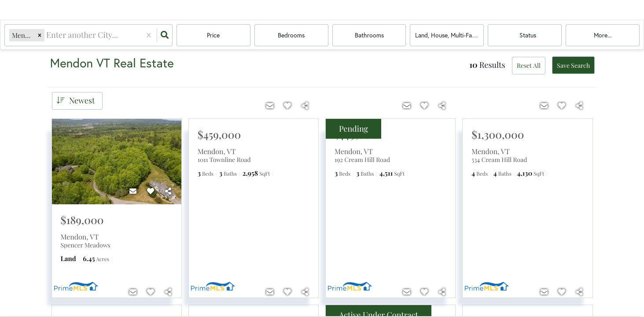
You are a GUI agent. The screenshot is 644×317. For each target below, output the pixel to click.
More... (603, 35)
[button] (40, 35)
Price (213, 35)
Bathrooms (369, 35)
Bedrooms (291, 35)
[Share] (168, 191)
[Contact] (133, 191)
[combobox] (47, 35)
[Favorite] (151, 191)
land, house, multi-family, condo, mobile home (449, 35)
